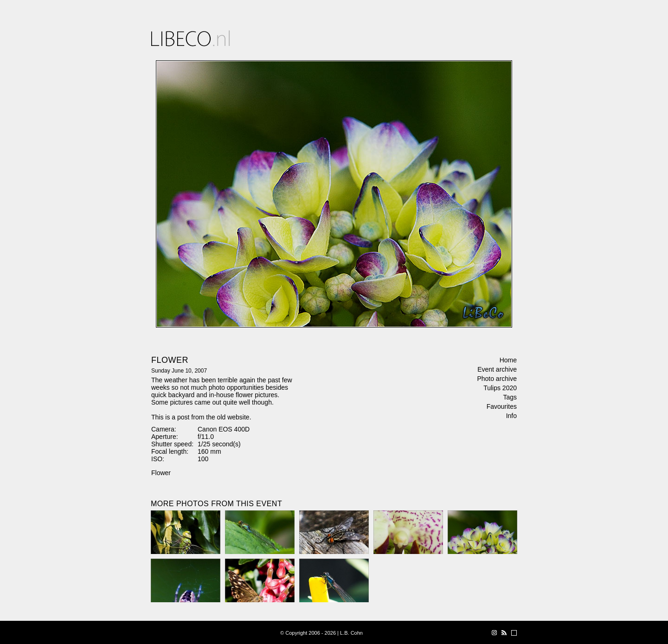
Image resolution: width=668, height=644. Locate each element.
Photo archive (497, 379)
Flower (161, 473)
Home (508, 360)
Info (511, 416)
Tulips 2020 (500, 388)
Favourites (502, 406)
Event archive (497, 369)
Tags (510, 397)
